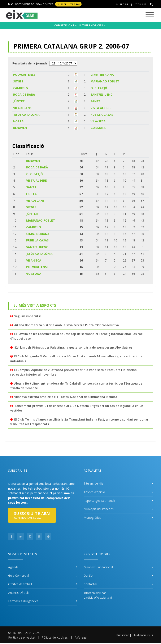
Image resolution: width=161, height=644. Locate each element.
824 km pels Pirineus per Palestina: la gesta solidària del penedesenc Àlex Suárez (73, 347)
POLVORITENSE (24, 75)
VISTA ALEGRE (101, 108)
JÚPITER (19, 101)
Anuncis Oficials (19, 593)
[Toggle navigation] (150, 15)
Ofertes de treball (20, 584)
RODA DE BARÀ (24, 94)
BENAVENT (21, 128)
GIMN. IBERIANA (102, 75)
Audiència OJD (143, 635)
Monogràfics (92, 518)
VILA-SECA (98, 121)
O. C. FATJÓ (99, 88)
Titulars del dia (93, 483)
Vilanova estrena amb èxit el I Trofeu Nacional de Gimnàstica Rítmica (66, 397)
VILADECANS (22, 108)
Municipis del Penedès (99, 509)
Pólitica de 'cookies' (55, 637)
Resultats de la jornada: (30, 63)
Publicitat (123, 635)
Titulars (141, 4)
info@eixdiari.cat (95, 593)
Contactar (90, 584)
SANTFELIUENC (101, 94)
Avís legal (81, 637)
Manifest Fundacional (98, 567)
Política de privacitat (22, 637)
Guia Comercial (18, 575)
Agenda (13, 567)
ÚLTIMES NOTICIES (92, 25)
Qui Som (90, 575)
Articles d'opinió (94, 492)
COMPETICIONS (66, 25)
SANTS (95, 101)
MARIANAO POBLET (105, 81)
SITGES (18, 81)
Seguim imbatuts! (27, 316)
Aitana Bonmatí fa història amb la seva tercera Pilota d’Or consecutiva (67, 325)
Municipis (122, 4)
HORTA (18, 121)
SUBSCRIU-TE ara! (68, 4)
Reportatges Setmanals (100, 501)
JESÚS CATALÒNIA (26, 115)
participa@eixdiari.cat (98, 597)
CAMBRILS (21, 88)
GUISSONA (98, 128)
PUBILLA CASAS (102, 115)
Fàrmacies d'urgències (23, 601)
